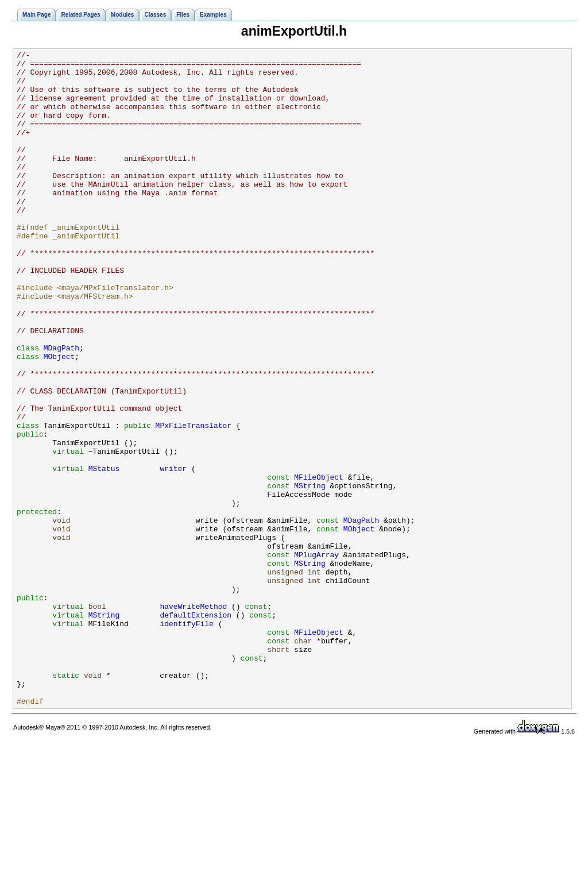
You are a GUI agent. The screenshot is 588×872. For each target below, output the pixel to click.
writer (173, 553)
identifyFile (187, 739)
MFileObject (319, 563)
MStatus (104, 553)
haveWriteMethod (193, 718)
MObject (59, 418)
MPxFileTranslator (194, 501)
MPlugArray (316, 656)
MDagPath (61, 408)
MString (310, 573)
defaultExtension (196, 728)
